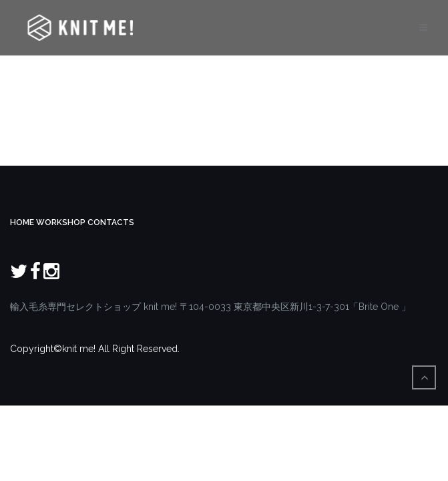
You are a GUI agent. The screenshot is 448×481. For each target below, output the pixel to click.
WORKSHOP (61, 222)
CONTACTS (111, 222)
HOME (22, 222)
